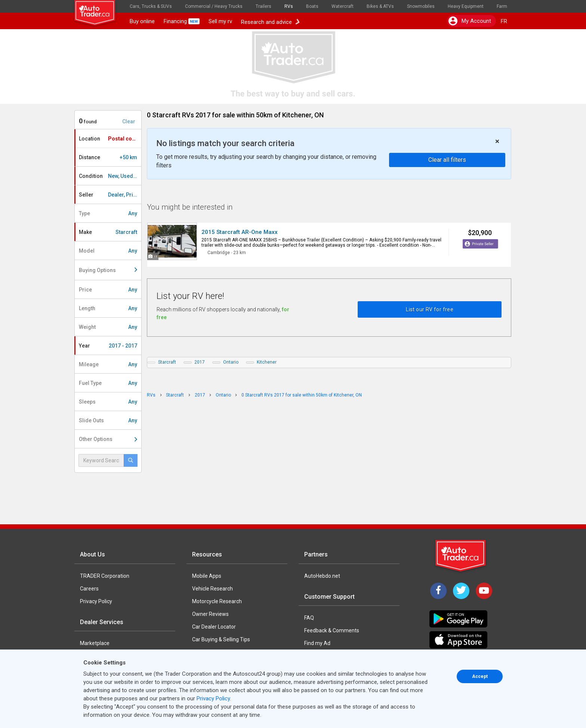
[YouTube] (484, 591)
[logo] (100, 9)
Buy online (142, 21)
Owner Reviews (210, 614)
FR (504, 21)
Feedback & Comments (332, 630)
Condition (110, 176)
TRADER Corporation (105, 576)
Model (108, 251)
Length (108, 308)
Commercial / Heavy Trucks (214, 6)
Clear (129, 121)
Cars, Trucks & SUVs (151, 6)
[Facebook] (438, 591)
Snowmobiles (421, 6)
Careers (89, 589)
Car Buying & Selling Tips (221, 639)
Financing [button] (182, 21)
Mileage (108, 364)
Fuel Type (108, 383)
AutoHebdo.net (322, 576)
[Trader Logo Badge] (461, 556)
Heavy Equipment (466, 6)
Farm (502, 6)
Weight (108, 327)
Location (110, 139)
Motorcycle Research (217, 601)
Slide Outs (108, 420)
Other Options (108, 439)
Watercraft (343, 6)
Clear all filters (447, 160)
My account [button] (470, 21)
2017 (200, 362)
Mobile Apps (207, 576)
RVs (289, 6)
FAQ (309, 618)
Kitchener (267, 362)
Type (108, 213)
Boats (312, 6)
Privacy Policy (96, 601)
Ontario (231, 362)
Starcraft (167, 362)
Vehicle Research (212, 589)
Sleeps (108, 402)
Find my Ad (317, 643)
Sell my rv (220, 21)
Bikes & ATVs (380, 6)
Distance (108, 157)
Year (108, 346)
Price (108, 290)
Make (108, 232)
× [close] (497, 141)
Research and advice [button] (270, 21)
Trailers (263, 6)
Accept (480, 676)
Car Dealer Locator (214, 627)
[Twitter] (461, 591)
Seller (110, 195)
